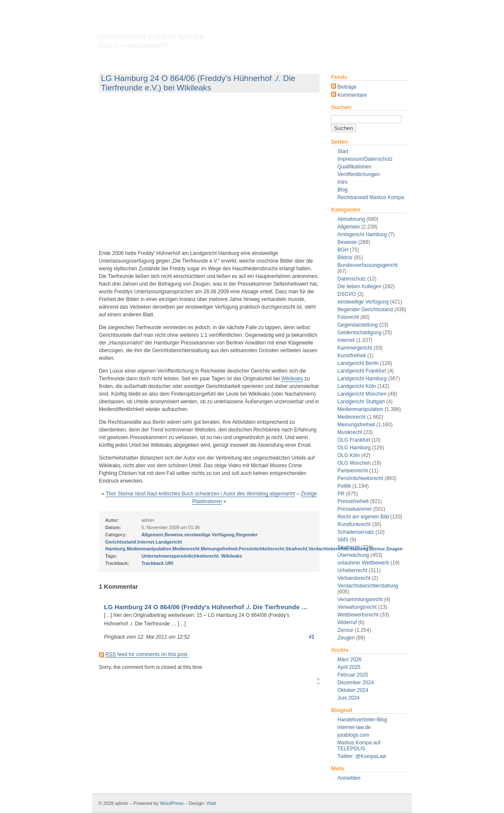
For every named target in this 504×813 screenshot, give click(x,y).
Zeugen (346, 638)
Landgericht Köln (357, 386)
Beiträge (344, 87)
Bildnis (345, 257)
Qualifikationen (354, 167)
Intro (343, 182)
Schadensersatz (356, 532)
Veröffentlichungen (359, 174)
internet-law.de (354, 727)
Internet (346, 340)
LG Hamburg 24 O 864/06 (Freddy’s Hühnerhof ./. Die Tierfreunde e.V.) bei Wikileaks (198, 83)
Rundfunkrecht (354, 524)
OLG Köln (349, 455)
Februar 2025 (353, 675)
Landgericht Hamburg (362, 379)
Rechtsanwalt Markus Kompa (151, 41)
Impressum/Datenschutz (365, 159)
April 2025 (349, 667)
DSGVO (347, 294)
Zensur (345, 630)
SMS (343, 540)
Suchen (341, 107)
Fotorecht (348, 317)
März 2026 (350, 660)
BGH (343, 250)
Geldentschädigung (359, 333)
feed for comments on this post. (147, 655)
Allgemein (349, 227)
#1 (312, 637)
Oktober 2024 (353, 690)
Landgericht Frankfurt (362, 371)
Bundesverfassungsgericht (367, 265)
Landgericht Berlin (358, 363)
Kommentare (349, 95)
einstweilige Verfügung (363, 302)
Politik (344, 486)
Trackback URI (157, 563)
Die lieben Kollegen (359, 286)
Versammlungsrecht (360, 599)
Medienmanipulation (360, 409)
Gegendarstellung (358, 325)
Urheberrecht (352, 570)
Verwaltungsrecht (357, 607)
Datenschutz (352, 279)
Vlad (211, 803)
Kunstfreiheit (352, 356)
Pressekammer (355, 509)
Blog (343, 190)
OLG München (354, 463)
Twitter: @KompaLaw (362, 756)
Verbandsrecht (354, 578)
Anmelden (349, 778)
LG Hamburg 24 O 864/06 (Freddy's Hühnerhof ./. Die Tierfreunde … (206, 607)
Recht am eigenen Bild (363, 517)
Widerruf (347, 622)
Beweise (347, 242)
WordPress (171, 803)
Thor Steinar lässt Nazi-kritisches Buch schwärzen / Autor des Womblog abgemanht (200, 494)
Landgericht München (362, 394)
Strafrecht (296, 549)
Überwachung (353, 555)
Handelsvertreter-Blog (362, 720)
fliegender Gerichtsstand (365, 310)
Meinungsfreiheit (356, 425)
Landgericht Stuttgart (361, 402)
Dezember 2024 (356, 683)
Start (343, 151)
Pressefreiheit (353, 501)
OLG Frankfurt (354, 440)
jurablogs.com (353, 735)
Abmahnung (351, 219)
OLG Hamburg (354, 448)
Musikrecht (350, 432)
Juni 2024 (348, 698)
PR (341, 494)
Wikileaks (292, 379)
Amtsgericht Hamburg (362, 234)
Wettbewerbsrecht (358, 615)
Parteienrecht (353, 471)
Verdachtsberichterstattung (368, 586)
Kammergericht (355, 348)
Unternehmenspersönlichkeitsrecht (180, 556)
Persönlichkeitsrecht (360, 478)
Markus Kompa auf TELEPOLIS (359, 746)
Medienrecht (351, 417)
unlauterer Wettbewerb (363, 563)
